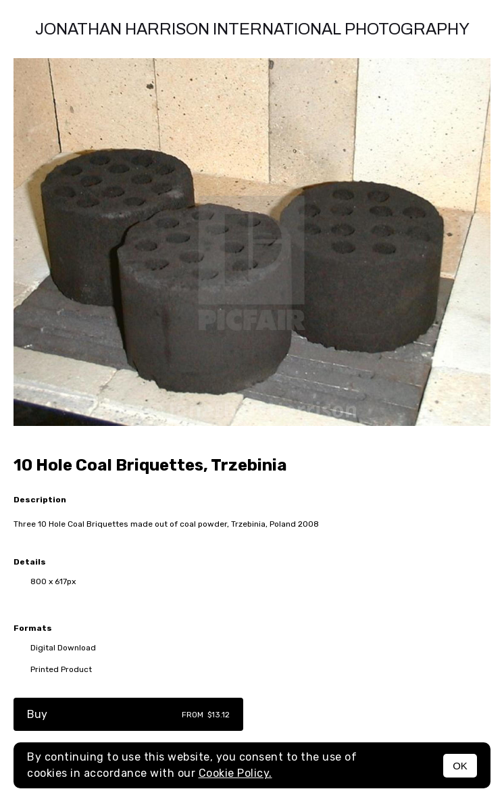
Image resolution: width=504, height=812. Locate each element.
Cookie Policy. (235, 773)
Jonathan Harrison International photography (252, 29)
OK (460, 766)
